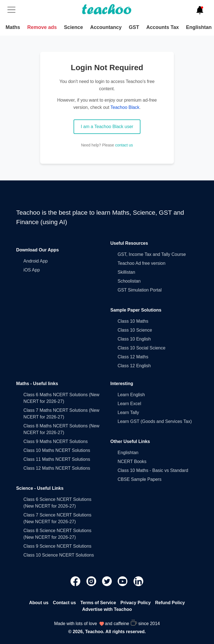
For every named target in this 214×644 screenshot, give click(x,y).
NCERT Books (132, 461)
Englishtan (199, 27)
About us (39, 603)
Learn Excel (129, 404)
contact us (124, 145)
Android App (36, 261)
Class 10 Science (135, 330)
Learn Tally (128, 412)
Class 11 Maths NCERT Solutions (57, 459)
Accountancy (106, 27)
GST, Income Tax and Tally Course (152, 254)
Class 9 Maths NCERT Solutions (56, 441)
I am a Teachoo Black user (107, 127)
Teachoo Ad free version (142, 263)
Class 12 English (134, 366)
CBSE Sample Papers (139, 479)
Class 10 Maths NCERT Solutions (57, 450)
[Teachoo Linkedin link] (138, 581)
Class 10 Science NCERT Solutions (59, 555)
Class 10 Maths (133, 321)
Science (74, 27)
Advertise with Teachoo (107, 609)
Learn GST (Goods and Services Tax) (155, 421)
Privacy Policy (136, 603)
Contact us (65, 603)
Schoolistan (129, 281)
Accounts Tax (163, 27)
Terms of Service (98, 603)
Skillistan (126, 272)
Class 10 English (134, 339)
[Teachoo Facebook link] (76, 581)
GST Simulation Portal (140, 290)
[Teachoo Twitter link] (108, 581)
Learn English (131, 395)
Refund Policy (170, 603)
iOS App (32, 270)
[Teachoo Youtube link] (123, 581)
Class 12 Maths (133, 357)
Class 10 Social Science (142, 348)
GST (134, 27)
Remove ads (42, 27)
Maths (13, 27)
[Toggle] (13, 10)
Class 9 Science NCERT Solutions (57, 546)
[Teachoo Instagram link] (92, 581)
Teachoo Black (125, 107)
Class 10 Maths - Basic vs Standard (153, 470)
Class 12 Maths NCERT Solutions (57, 468)
